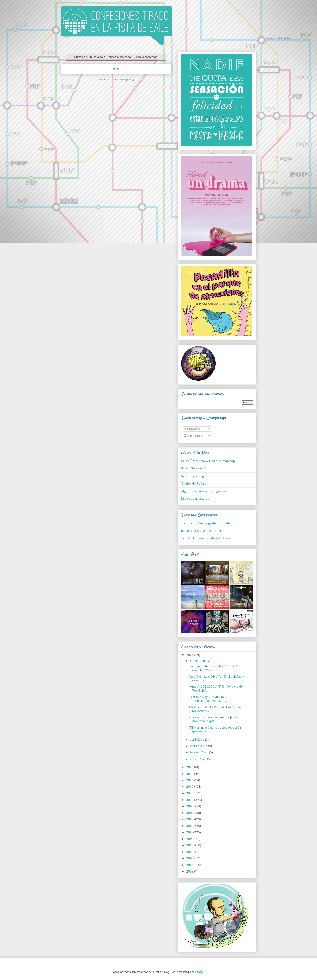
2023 (190, 780)
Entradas (192, 429)
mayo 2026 (198, 661)
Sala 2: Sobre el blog (195, 468)
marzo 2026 (199, 746)
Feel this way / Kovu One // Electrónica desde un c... (208, 699)
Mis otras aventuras (195, 499)
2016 (190, 826)
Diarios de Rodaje (194, 484)
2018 (190, 813)
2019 (190, 806)
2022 (190, 787)
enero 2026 (199, 759)
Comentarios (194, 436)
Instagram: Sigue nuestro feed (202, 531)
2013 (190, 845)
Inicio (116, 69)
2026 (190, 655)
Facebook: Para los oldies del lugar (206, 538)
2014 (190, 839)
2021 (190, 793)
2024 (190, 774)
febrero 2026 (200, 752)
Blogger (200, 972)
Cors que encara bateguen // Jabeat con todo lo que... (214, 719)
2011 (189, 858)
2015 (190, 832)
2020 (190, 800)
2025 (190, 767)
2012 (190, 852)
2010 (190, 865)
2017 (190, 819)
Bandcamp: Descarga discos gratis (206, 523)
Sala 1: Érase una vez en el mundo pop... (209, 461)
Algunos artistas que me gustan (203, 491)
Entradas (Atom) (124, 79)
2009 (190, 871)
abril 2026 (198, 740)
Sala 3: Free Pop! (193, 476)
